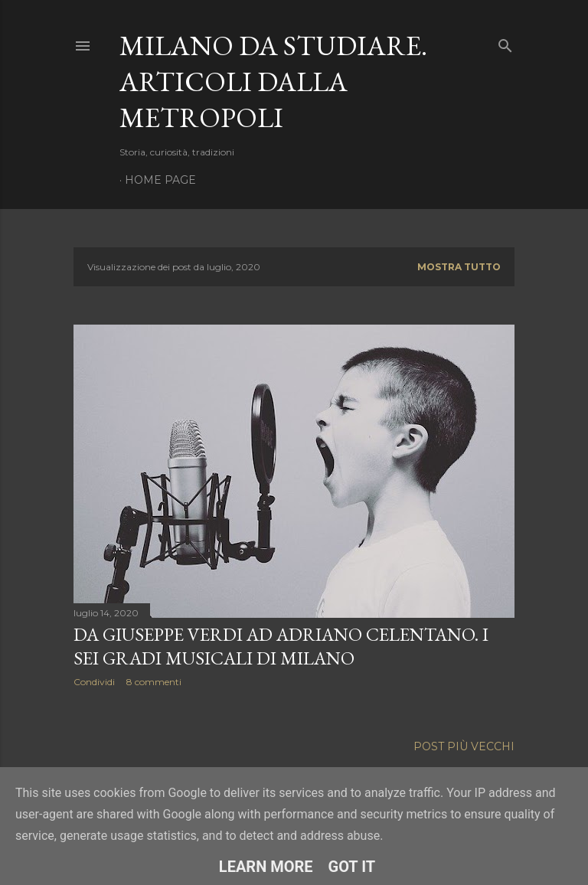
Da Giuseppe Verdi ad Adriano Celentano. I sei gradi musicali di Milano (281, 646)
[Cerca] (505, 42)
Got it (352, 867)
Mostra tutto (459, 267)
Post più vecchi (464, 743)
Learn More (266, 867)
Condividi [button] (94, 682)
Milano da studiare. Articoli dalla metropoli (273, 82)
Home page (160, 180)
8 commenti (154, 682)
